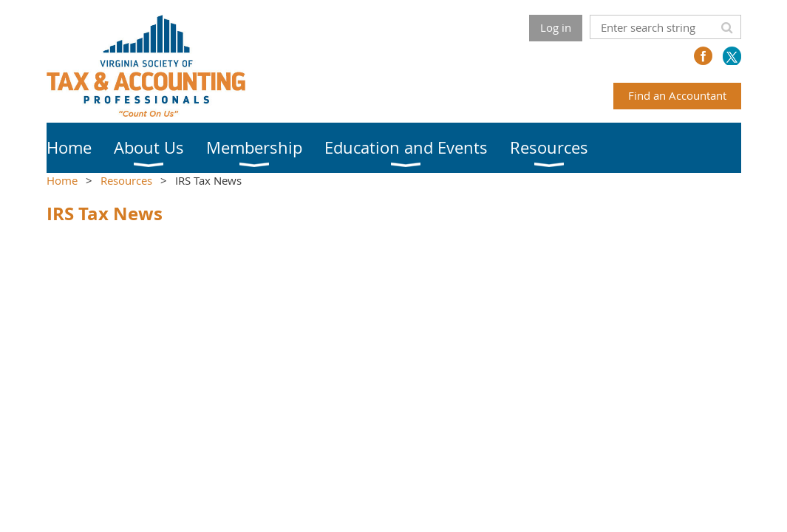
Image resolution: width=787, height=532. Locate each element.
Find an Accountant (677, 95)
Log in (556, 27)
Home (62, 180)
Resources (126, 180)
